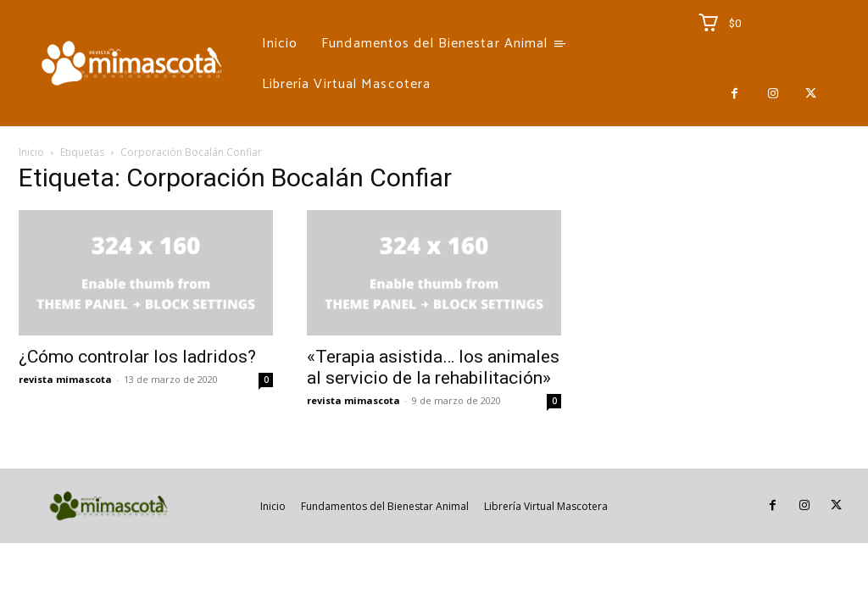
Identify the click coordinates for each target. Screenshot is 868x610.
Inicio (31, 152)
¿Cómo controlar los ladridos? (137, 357)
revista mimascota (65, 379)
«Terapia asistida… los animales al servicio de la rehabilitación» (433, 367)
